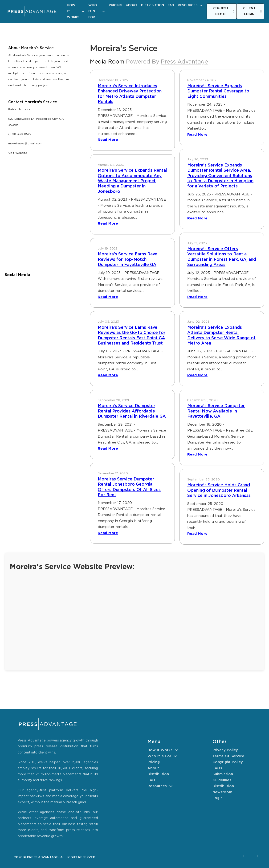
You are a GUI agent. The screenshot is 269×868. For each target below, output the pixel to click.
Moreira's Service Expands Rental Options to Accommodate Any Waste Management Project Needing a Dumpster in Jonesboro (132, 181)
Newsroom (222, 792)
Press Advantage (184, 62)
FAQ (171, 5)
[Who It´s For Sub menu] (104, 11)
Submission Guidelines (223, 777)
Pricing (115, 5)
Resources (188, 5)
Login (218, 798)
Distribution (153, 5)
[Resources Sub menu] (201, 5)
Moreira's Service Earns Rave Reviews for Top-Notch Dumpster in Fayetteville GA (128, 260)
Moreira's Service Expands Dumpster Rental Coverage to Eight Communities (218, 91)
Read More (108, 140)
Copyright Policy (228, 762)
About (132, 5)
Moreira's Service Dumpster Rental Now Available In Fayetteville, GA (216, 411)
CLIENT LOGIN (252, 11)
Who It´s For (93, 11)
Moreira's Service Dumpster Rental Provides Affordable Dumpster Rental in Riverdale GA (132, 411)
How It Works (73, 11)
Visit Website (18, 153)
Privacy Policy (225, 750)
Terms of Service (228, 756)
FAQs (217, 768)
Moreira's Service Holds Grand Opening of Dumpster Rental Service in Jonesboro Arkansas (219, 490)
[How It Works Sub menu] (83, 11)
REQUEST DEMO (223, 11)
